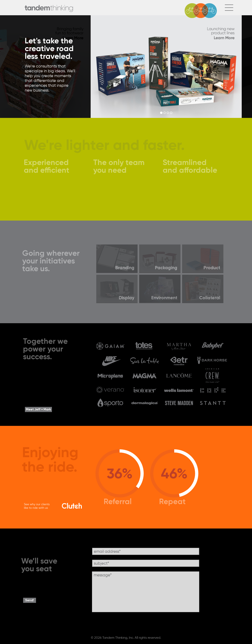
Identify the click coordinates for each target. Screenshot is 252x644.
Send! (29, 600)
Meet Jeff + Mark (38, 409)
